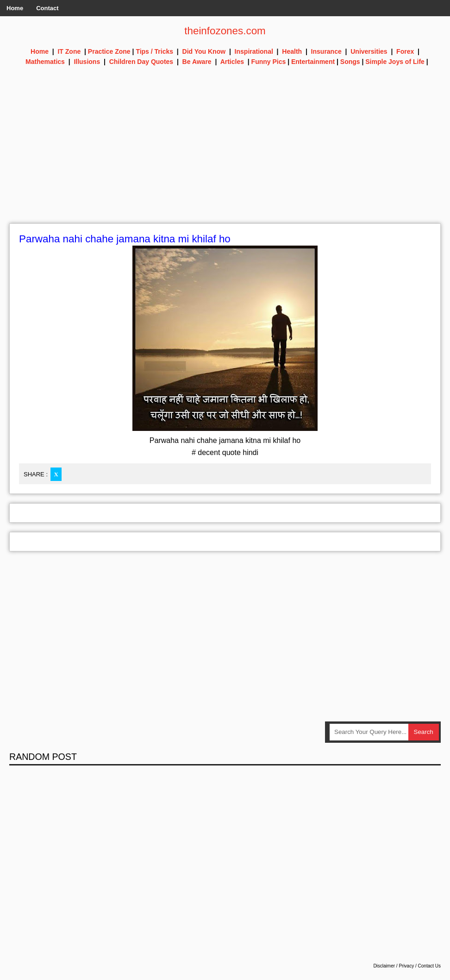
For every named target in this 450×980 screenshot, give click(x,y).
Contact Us (429, 966)
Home (15, 8)
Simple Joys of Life (395, 62)
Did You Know (204, 51)
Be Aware (197, 62)
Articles (232, 62)
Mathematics (45, 62)
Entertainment (313, 62)
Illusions (87, 62)
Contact (47, 8)
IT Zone (69, 51)
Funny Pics (269, 62)
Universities (369, 51)
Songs (350, 62)
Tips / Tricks (154, 51)
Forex (405, 51)
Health (292, 51)
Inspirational (254, 51)
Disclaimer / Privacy (394, 966)
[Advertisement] (225, 158)
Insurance (326, 51)
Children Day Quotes (141, 62)
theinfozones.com (225, 31)
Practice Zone (109, 51)
